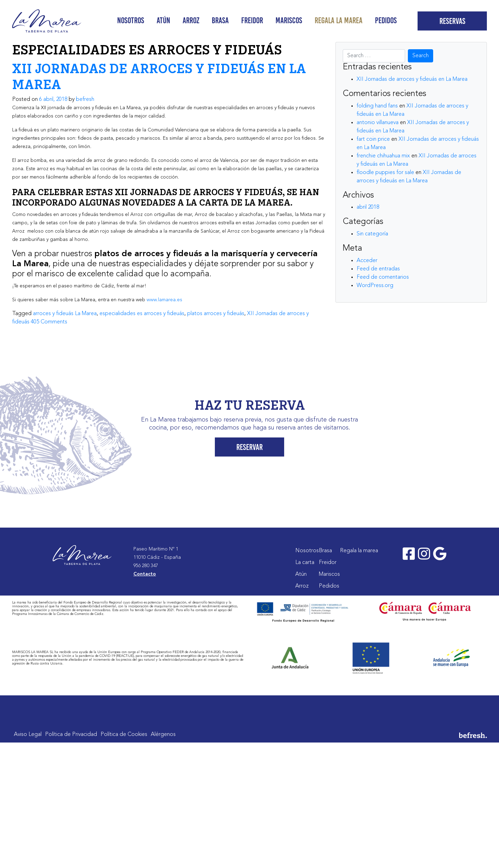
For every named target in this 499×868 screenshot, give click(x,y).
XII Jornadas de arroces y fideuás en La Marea (412, 79)
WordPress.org (375, 286)
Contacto (145, 574)
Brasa (220, 20)
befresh (85, 99)
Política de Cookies (124, 735)
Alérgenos (163, 735)
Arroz (191, 20)
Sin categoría (372, 234)
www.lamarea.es (164, 300)
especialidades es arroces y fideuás (142, 314)
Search (421, 56)
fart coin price (373, 139)
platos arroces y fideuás (216, 314)
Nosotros (131, 20)
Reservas (452, 21)
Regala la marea (339, 20)
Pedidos (386, 20)
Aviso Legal (28, 735)
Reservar (249, 447)
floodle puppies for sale (385, 173)
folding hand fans (377, 106)
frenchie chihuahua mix (383, 156)
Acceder (367, 261)
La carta (305, 563)
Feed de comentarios (383, 277)
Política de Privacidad (71, 735)
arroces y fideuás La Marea (65, 314)
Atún (163, 20)
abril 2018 (368, 207)
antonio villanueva (378, 123)
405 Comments (49, 322)
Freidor (252, 20)
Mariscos (289, 20)
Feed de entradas (378, 269)
